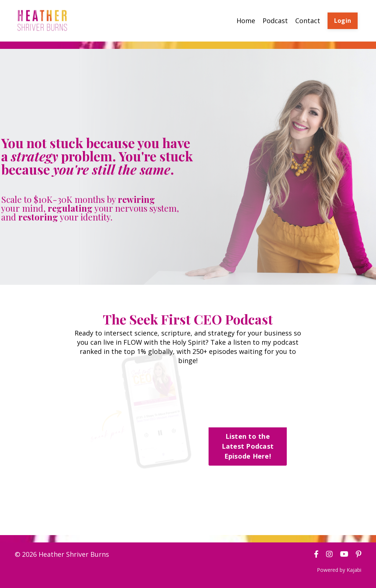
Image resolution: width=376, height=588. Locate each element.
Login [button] (343, 21)
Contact (308, 21)
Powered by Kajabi (339, 570)
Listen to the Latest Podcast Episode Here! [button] (248, 446)
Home (246, 21)
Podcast (275, 21)
